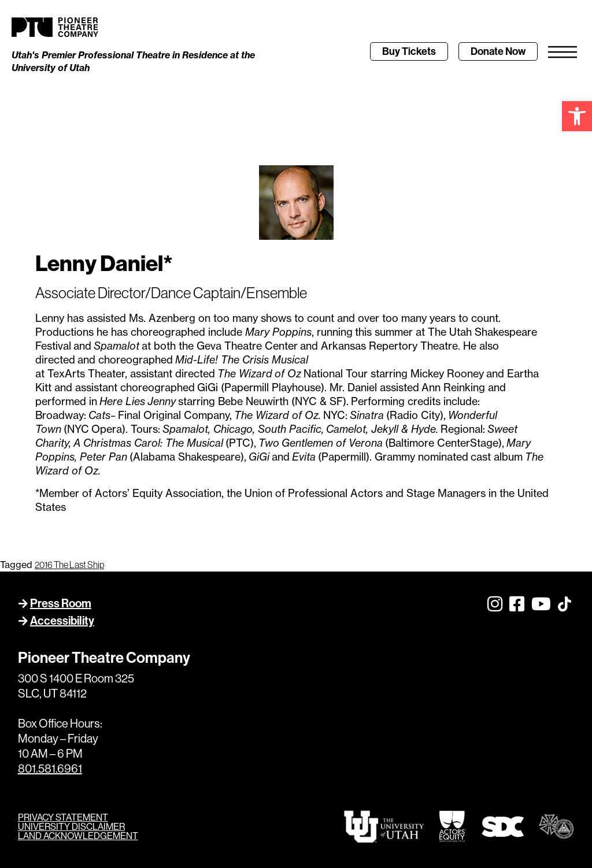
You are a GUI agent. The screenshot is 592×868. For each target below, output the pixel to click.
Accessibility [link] (62, 620)
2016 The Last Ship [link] (69, 565)
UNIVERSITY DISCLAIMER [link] (71, 826)
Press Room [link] (61, 603)
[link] (577, 116)
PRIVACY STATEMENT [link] (63, 817)
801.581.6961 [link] (50, 768)
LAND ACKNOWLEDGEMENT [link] (78, 836)
